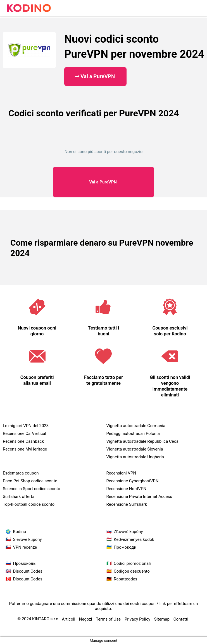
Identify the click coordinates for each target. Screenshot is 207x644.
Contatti (181, 619)
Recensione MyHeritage (25, 449)
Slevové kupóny (28, 539)
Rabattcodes (125, 579)
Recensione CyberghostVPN (133, 481)
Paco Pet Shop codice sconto (30, 481)
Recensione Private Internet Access (139, 497)
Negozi (86, 619)
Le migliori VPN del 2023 (26, 426)
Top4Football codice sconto (29, 504)
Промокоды (25, 563)
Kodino (20, 532)
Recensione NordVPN (127, 489)
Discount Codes (28, 571)
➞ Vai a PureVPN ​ (96, 76)
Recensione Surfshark (127, 504)
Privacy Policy (137, 619)
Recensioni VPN (121, 473)
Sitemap (162, 619)
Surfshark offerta (19, 497)
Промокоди (125, 547)
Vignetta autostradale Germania (136, 426)
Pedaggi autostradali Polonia (133, 434)
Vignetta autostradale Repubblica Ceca (142, 441)
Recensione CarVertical (24, 434)
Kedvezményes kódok (134, 539)
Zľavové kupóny (128, 532)
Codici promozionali (132, 563)
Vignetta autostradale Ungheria (135, 457)
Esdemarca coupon (21, 473)
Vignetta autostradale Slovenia (135, 449)
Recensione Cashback (23, 441)
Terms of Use (108, 619)
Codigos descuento (132, 571)
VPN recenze (25, 547)
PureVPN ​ (103, 182)
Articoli (69, 619)
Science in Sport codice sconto (32, 489)
